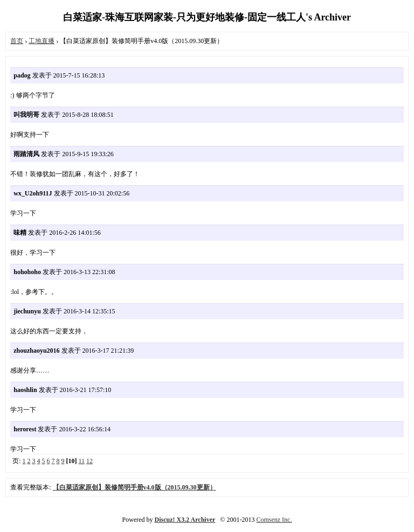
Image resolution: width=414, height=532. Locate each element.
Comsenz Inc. (274, 520)
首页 (17, 41)
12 (89, 461)
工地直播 (42, 41)
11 (82, 461)
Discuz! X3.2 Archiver (185, 520)
